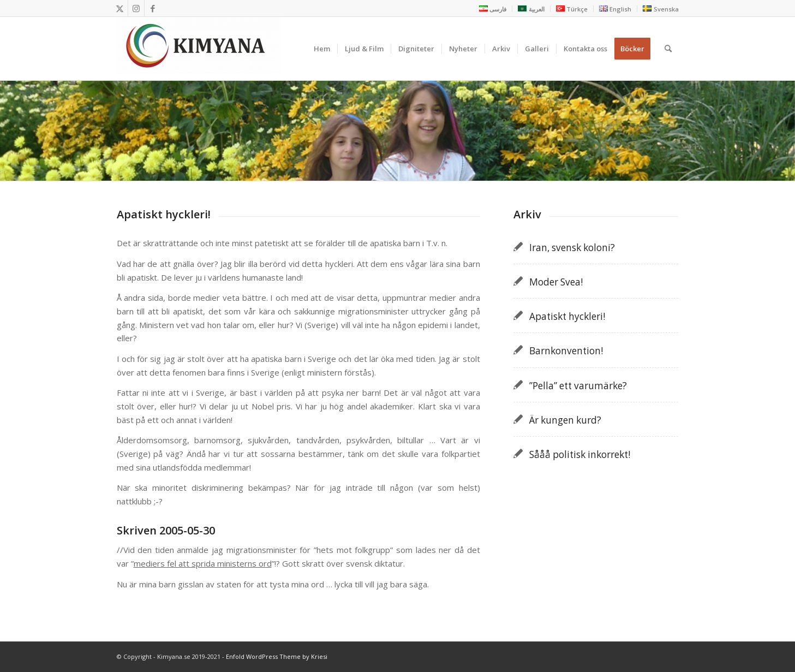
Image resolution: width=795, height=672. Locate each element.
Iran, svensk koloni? (572, 248)
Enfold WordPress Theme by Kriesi (277, 656)
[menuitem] (493, 9)
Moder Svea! (556, 282)
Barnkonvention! (566, 351)
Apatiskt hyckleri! (567, 316)
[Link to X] (120, 8)
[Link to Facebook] (153, 8)
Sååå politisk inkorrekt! (580, 454)
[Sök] (668, 49)
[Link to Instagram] (136, 8)
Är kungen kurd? (565, 420)
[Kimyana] (199, 49)
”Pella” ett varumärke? (578, 386)
